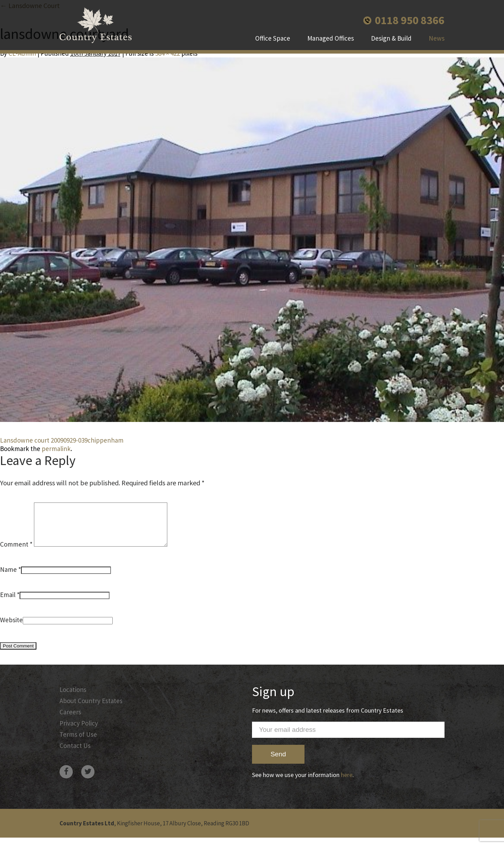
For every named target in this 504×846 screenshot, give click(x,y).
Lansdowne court (25, 440)
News (437, 39)
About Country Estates (91, 709)
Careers (70, 720)
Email (8, 603)
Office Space (273, 39)
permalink (56, 449)
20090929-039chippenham (87, 440)
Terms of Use (78, 743)
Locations (73, 698)
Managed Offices (331, 39)
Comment (16, 553)
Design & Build (391, 39)
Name (8, 578)
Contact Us (75, 754)
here (347, 783)
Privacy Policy (79, 731)
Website (11, 628)
